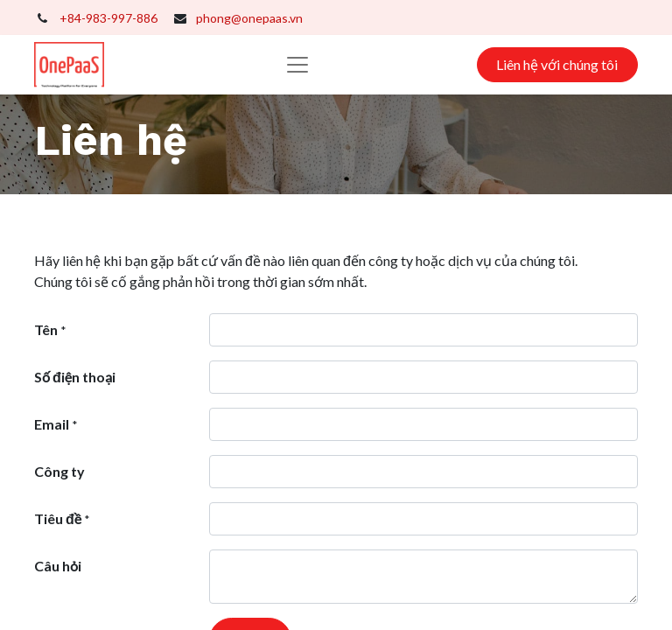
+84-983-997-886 (108, 18)
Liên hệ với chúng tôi (557, 64)
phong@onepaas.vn (249, 18)
